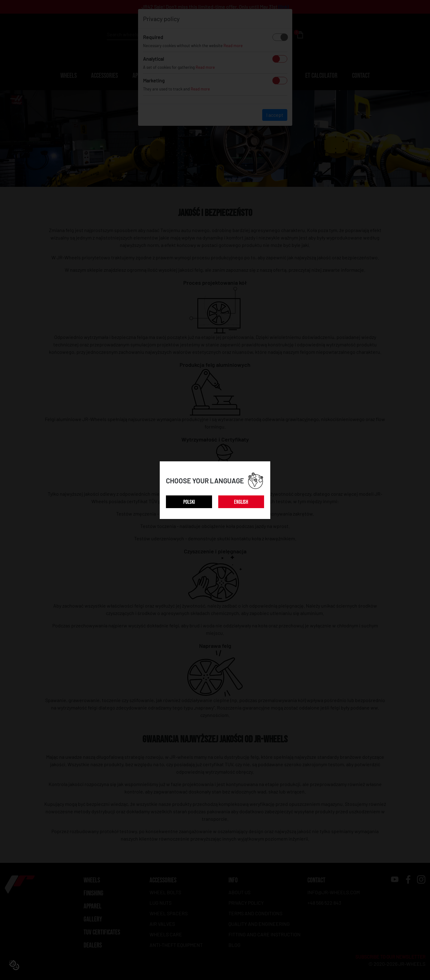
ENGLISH (241, 502)
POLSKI (189, 502)
